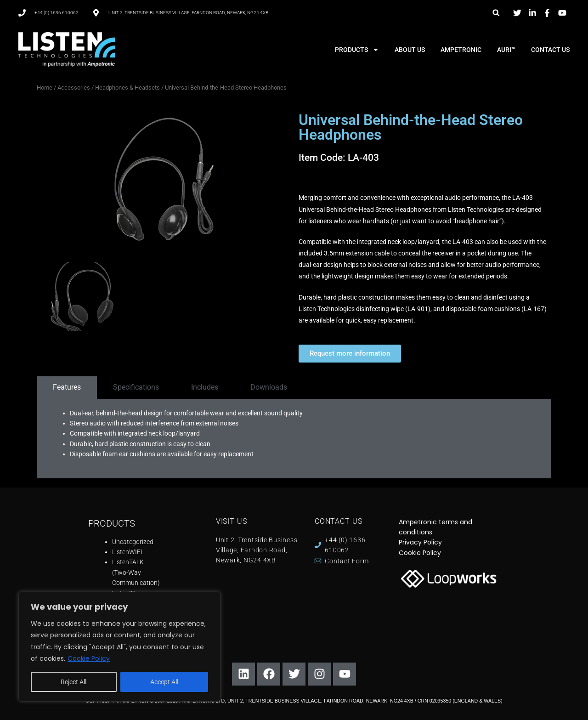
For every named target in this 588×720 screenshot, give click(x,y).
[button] (496, 13)
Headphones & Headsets (127, 88)
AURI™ (506, 50)
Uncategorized (133, 542)
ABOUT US (410, 50)
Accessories (74, 88)
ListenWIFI (127, 552)
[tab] (67, 387)
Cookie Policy (89, 658)
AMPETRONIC (461, 50)
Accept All (164, 682)
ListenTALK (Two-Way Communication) (136, 572)
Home (45, 88)
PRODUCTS (357, 50)
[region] (119, 647)
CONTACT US (550, 50)
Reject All (73, 682)
